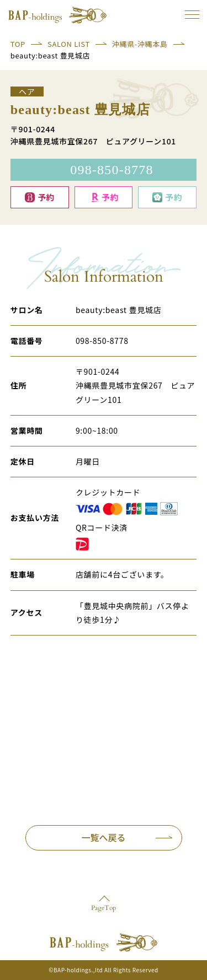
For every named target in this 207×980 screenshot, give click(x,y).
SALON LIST (69, 44)
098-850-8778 (102, 341)
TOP (18, 44)
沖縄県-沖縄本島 (140, 44)
